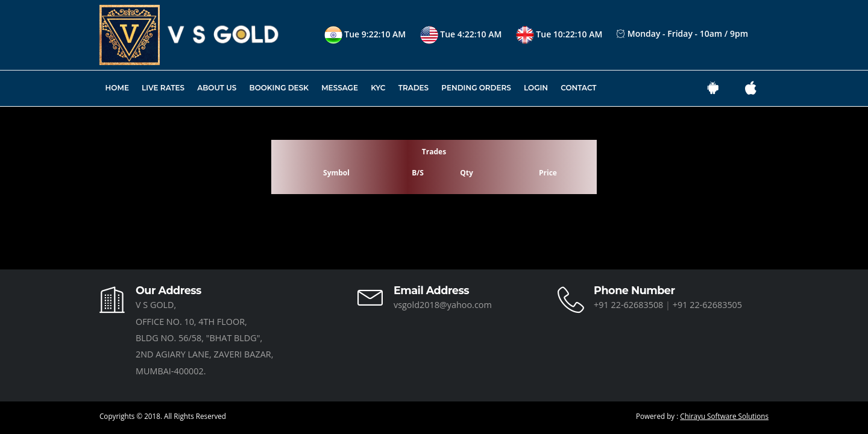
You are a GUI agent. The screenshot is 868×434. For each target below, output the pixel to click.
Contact (578, 88)
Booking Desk (279, 88)
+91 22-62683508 (630, 305)
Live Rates (163, 88)
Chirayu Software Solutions (724, 416)
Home (117, 88)
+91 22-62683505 (707, 305)
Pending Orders (476, 88)
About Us (217, 88)
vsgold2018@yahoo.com (443, 305)
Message (340, 88)
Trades (414, 88)
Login (536, 88)
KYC (378, 88)
